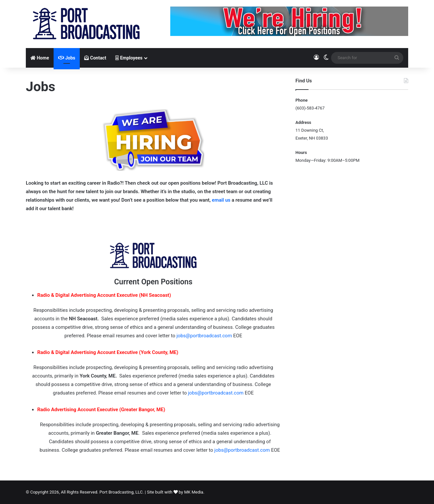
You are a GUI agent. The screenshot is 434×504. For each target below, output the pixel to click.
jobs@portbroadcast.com (204, 336)
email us (221, 200)
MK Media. (194, 492)
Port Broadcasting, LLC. (122, 492)
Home (40, 58)
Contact (95, 58)
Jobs (67, 58)
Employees (129, 58)
